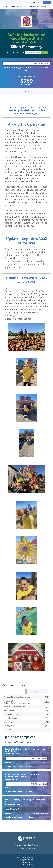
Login (47, 2)
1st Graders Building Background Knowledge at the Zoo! (26, 758)
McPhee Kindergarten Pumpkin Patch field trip (26, 808)
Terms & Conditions (26, 865)
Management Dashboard (26, 845)
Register (36, 2)
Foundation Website (27, 92)
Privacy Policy (27, 862)
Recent (15, 691)
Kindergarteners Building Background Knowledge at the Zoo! (26, 783)
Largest (37, 691)
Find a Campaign (27, 848)
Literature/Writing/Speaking (19, 742)
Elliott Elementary (27, 47)
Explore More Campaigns (19, 737)
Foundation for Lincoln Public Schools (34, 7)
